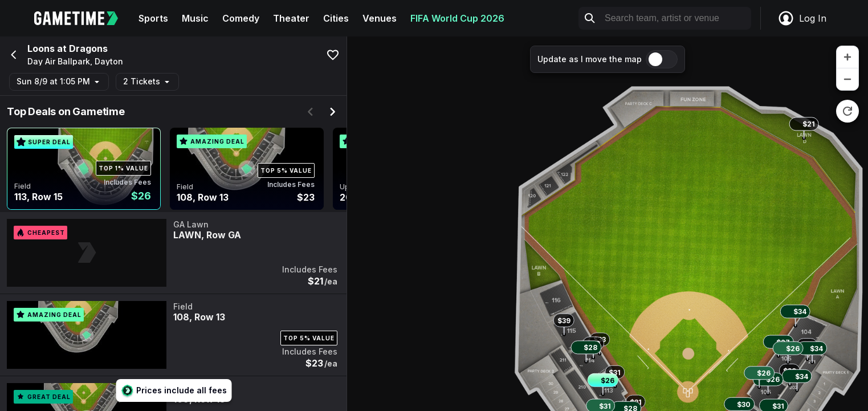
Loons (41, 48)
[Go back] (13, 55)
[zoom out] (847, 79)
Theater (291, 18)
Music (195, 18)
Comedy (241, 18)
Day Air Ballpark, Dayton (75, 62)
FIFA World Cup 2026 (457, 18)
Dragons (88, 48)
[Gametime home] (83, 18)
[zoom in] (847, 57)
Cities (336, 18)
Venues (380, 18)
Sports (153, 18)
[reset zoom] (847, 111)
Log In (802, 18)
